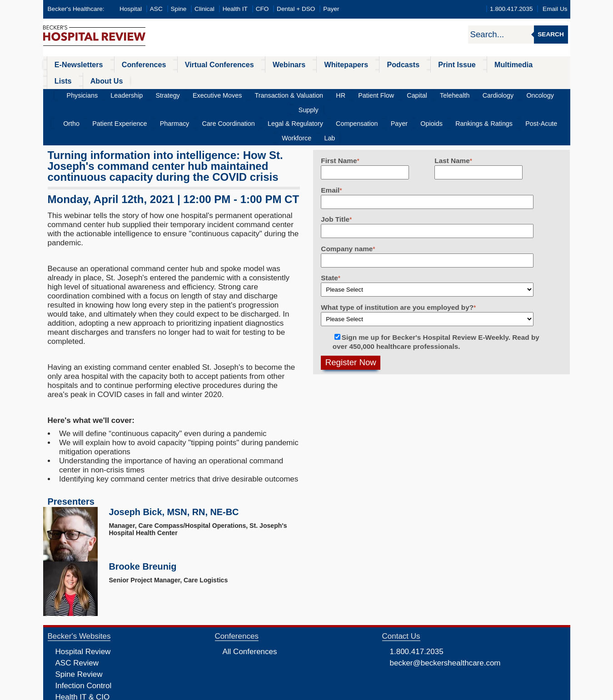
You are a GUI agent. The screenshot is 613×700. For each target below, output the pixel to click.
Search (551, 34)
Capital (389, 79)
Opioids (387, 94)
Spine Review (79, 630)
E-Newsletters (74, 64)
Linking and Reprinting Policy (299, 692)
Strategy (172, 79)
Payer (331, 9)
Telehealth (420, 79)
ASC (156, 9)
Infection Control (84, 641)
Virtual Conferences (199, 64)
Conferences (132, 64)
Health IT (235, 9)
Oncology (493, 79)
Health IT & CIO (83, 653)
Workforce (520, 94)
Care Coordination (209, 94)
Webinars (262, 64)
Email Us (555, 9)
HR (324, 79)
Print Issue (410, 64)
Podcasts (363, 64)
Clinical (204, 9)
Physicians (99, 79)
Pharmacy (162, 94)
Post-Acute (483, 94)
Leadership (137, 79)
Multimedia (460, 64)
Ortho (73, 94)
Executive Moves (215, 79)
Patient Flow (354, 79)
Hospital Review (83, 607)
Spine (179, 9)
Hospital (131, 9)
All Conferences (250, 607)
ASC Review (77, 618)
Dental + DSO (296, 9)
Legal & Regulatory (269, 94)
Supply (524, 79)
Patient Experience (115, 94)
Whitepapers (313, 64)
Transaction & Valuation (279, 79)
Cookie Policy (245, 692)
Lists (501, 64)
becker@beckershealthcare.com (445, 618)
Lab (547, 94)
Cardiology (457, 79)
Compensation (324, 94)
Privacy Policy (209, 692)
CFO (262, 9)
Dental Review (80, 675)
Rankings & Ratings (432, 94)
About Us (538, 64)
